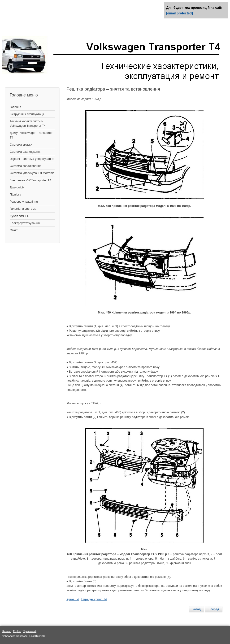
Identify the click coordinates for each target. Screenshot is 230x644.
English (17, 631)
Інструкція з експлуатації (27, 114)
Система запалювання (26, 166)
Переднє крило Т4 (94, 599)
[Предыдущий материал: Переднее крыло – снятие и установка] (197, 609)
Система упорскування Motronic (32, 173)
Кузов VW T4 (19, 216)
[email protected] (180, 13)
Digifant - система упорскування (32, 159)
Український (30, 631)
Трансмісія (17, 187)
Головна (15, 107)
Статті (14, 230)
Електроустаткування (25, 223)
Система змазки (21, 145)
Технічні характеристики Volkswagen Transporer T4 (28, 123)
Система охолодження (26, 152)
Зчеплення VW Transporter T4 (30, 180)
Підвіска (15, 194)
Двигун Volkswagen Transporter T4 (31, 135)
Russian (7, 631)
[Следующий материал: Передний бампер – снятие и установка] (214, 609)
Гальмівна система (23, 209)
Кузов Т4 (73, 599)
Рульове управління (24, 202)
